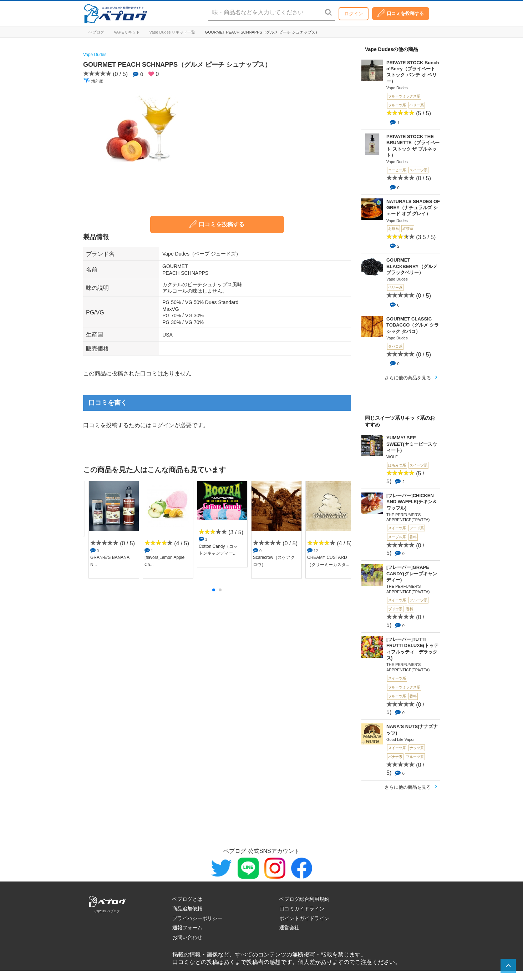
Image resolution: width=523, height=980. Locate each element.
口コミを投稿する (401, 13)
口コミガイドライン (302, 909)
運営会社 (289, 928)
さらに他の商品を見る (408, 378)
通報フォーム (187, 928)
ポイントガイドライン (304, 918)
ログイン (354, 14)
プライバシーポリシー (197, 918)
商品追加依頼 (187, 909)
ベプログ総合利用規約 (304, 899)
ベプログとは (187, 899)
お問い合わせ (187, 937)
